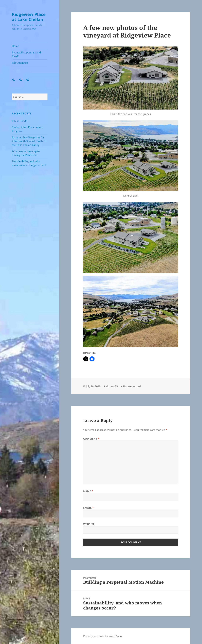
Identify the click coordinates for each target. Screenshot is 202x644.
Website (89, 524)
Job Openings (20, 63)
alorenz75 (112, 386)
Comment (91, 439)
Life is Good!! (20, 121)
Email (88, 508)
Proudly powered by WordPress (102, 636)
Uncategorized (132, 386)
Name (88, 491)
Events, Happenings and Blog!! (26, 54)
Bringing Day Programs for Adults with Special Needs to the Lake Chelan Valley (29, 141)
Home (15, 46)
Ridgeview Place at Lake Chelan (29, 17)
